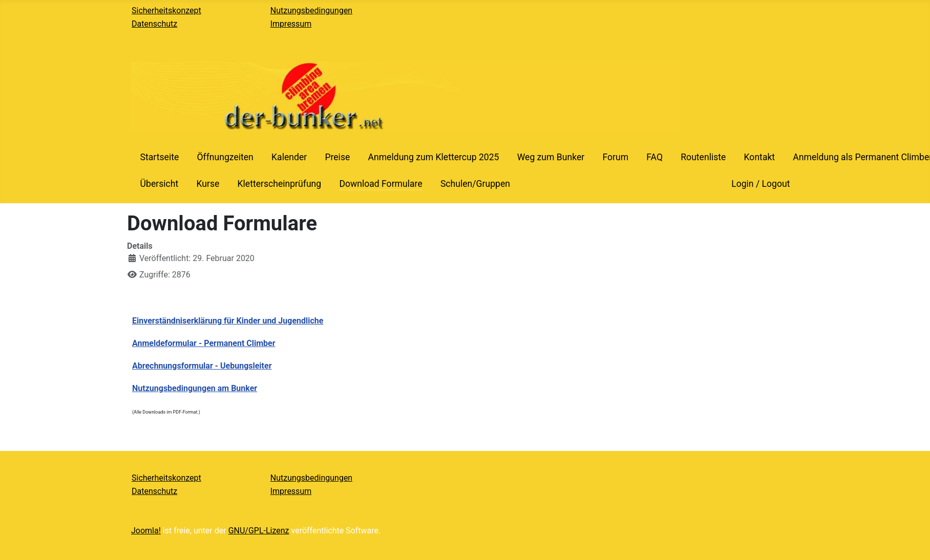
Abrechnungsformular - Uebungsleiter (202, 366)
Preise (337, 157)
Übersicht (160, 184)
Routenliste (703, 157)
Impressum (291, 24)
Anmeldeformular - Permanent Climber (204, 343)
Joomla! (146, 531)
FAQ (654, 157)
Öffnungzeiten (225, 157)
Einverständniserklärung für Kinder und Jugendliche (228, 321)
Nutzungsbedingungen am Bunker (195, 388)
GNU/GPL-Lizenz (259, 531)
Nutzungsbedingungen (311, 10)
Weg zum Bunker (551, 157)
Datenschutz (154, 24)
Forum (615, 157)
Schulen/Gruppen (475, 184)
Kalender (289, 157)
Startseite (160, 157)
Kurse (208, 184)
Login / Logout (760, 184)
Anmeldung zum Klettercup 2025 (433, 157)
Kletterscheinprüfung (279, 184)
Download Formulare (381, 184)
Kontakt (760, 157)
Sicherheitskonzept (166, 10)
